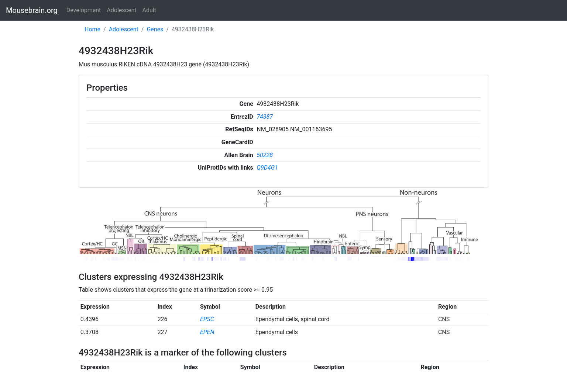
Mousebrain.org (32, 10)
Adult (149, 10)
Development (84, 10)
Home (92, 29)
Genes (155, 29)
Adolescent (121, 10)
